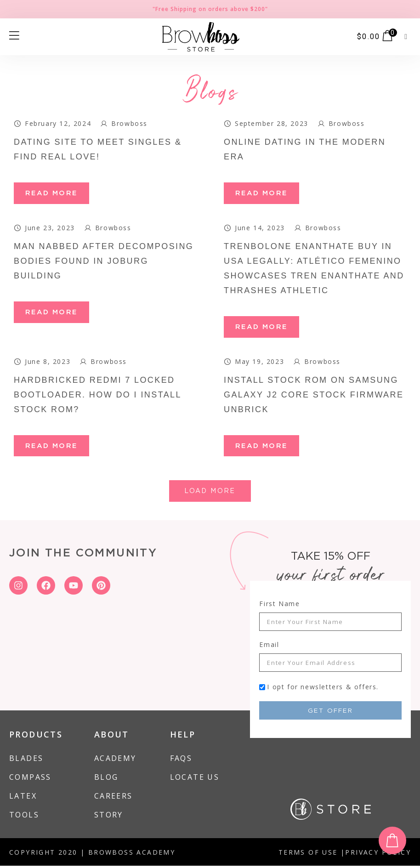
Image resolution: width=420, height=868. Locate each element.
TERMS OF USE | (312, 854)
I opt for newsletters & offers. (323, 689)
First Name (279, 606)
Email (269, 647)
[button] (406, 37)
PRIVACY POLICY (378, 854)
